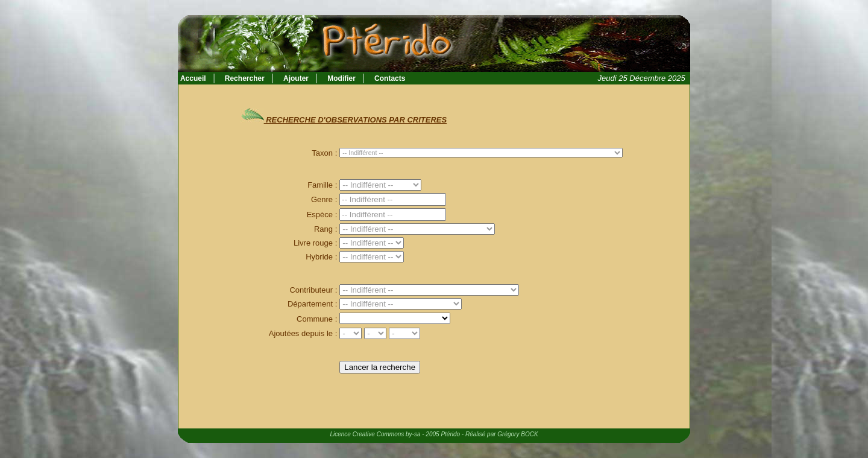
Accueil (192, 78)
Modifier (341, 78)
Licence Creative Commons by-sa (375, 434)
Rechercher (245, 78)
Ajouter (296, 78)
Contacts (390, 78)
